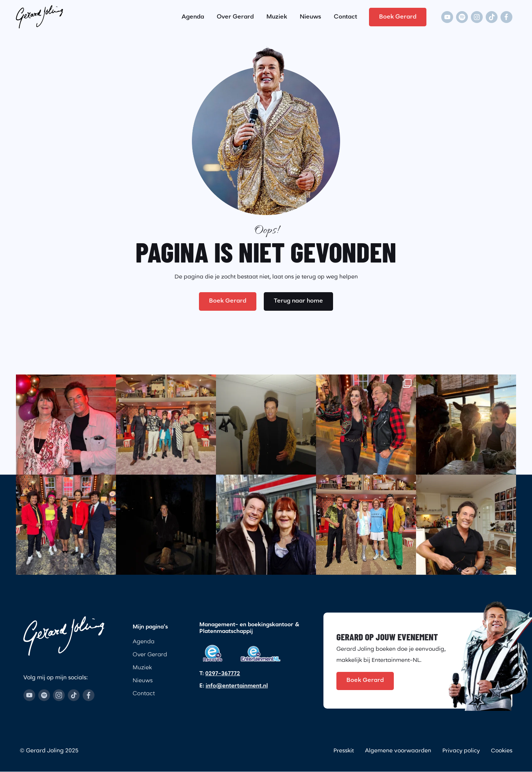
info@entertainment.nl (237, 686)
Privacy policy (461, 751)
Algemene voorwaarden (398, 751)
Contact (345, 17)
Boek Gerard (398, 17)
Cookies (502, 751)
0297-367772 (223, 674)
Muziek (277, 17)
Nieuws (310, 17)
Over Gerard (235, 17)
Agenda (193, 17)
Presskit (344, 751)
